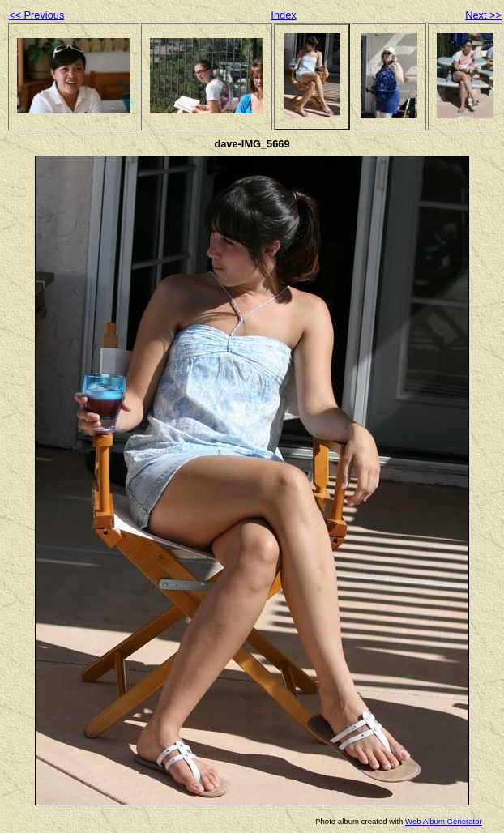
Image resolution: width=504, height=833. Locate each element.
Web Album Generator (444, 821)
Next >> (483, 15)
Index (283, 15)
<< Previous (36, 15)
